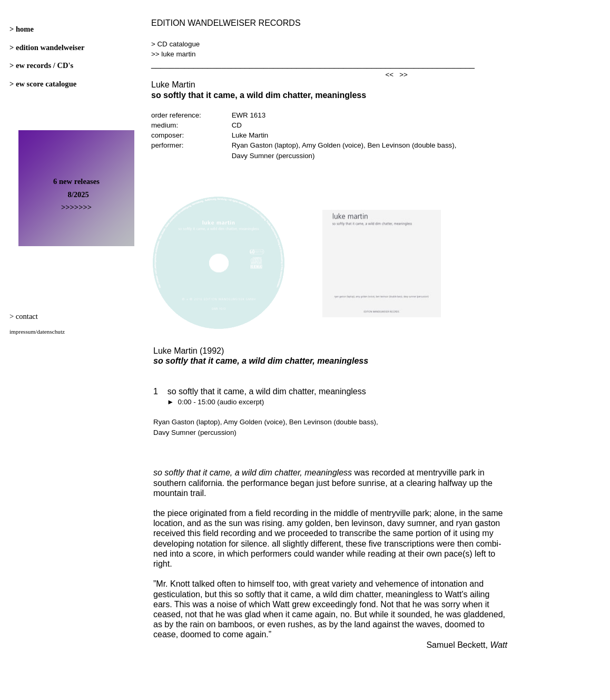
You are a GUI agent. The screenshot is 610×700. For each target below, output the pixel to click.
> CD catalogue (175, 44)
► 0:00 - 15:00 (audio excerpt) (209, 402)
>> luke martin (173, 54)
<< (390, 75)
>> (404, 75)
